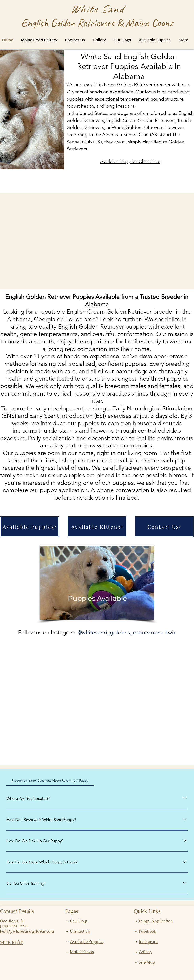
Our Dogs (79, 921)
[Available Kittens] (97, 527)
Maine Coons (82, 952)
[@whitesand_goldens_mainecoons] (120, 633)
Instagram (148, 942)
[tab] (50, 781)
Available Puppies (87, 942)
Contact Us (80, 931)
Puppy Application (156, 921)
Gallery (145, 952)
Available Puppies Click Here (130, 161)
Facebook (147, 931)
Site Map (147, 962)
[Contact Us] (164, 527)
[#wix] (171, 633)
